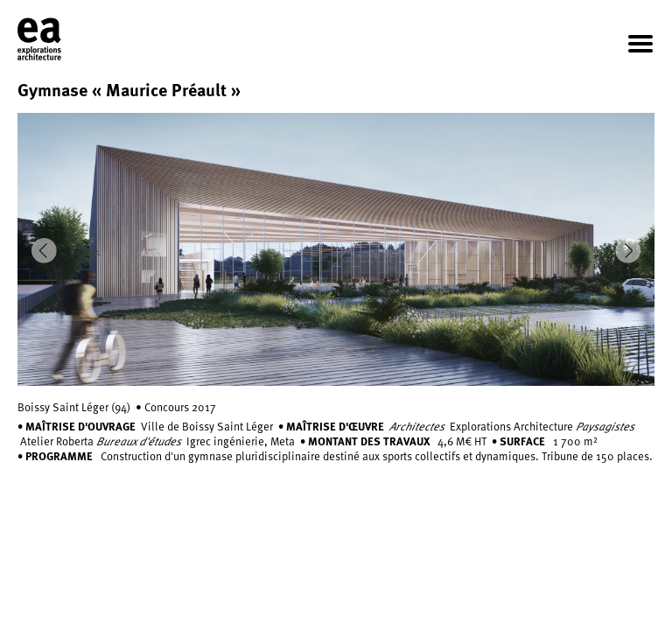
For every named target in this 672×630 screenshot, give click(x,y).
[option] (336, 249)
